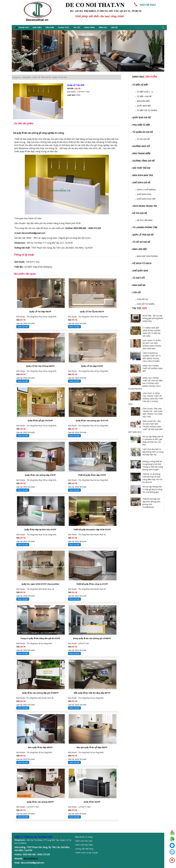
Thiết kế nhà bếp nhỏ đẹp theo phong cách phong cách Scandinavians (151, 503)
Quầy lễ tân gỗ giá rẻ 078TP (40, 421)
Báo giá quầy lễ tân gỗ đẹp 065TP (92, 747)
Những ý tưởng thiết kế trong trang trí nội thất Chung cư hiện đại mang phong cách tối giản (153, 465)
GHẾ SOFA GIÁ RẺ (141, 183)
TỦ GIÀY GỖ (138, 278)
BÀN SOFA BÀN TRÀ (142, 175)
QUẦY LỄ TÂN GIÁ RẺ (142, 235)
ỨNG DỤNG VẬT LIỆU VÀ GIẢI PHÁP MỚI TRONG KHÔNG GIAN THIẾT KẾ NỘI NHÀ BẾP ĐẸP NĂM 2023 (146, 427)
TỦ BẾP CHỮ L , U (145, 92)
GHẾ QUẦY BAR (140, 271)
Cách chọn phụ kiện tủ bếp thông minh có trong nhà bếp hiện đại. (153, 452)
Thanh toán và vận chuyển (86, 853)
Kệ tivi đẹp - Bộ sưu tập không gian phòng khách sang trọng (153, 318)
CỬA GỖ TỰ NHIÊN (146, 304)
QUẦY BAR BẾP (144, 106)
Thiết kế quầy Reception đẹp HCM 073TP (92, 530)
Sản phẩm (50, 28)
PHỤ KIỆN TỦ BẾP (141, 125)
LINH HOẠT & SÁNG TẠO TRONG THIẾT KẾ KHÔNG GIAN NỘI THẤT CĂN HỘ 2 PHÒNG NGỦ (146, 399)
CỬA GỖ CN (142, 299)
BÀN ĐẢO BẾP (143, 101)
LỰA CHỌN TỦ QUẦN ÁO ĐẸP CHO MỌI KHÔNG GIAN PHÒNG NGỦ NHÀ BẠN (152, 344)
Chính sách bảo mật (84, 841)
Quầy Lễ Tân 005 (76, 85)
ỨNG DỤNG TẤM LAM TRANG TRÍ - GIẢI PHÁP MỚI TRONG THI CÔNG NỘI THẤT (153, 413)
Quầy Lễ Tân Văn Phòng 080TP (40, 366)
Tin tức (77, 28)
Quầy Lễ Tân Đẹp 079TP (92, 366)
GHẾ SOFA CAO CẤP (146, 199)
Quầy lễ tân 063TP (92, 802)
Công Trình (89, 28)
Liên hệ (114, 28)
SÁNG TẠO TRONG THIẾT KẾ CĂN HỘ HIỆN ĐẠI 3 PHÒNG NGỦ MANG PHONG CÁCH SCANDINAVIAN (146, 383)
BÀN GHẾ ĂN (138, 285)
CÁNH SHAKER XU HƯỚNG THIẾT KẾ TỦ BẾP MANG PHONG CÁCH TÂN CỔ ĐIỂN (152, 357)
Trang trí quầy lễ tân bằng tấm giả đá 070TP (40, 638)
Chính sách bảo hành (84, 845)
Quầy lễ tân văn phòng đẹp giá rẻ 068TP (40, 693)
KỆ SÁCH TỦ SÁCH (141, 263)
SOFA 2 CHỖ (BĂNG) (146, 190)
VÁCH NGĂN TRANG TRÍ (144, 206)
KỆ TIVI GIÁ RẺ (139, 213)
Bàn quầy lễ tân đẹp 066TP (40, 747)
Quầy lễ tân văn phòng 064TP (40, 802)
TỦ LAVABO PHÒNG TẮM (144, 227)
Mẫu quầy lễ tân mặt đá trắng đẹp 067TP (92, 693)
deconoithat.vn (31, 859)
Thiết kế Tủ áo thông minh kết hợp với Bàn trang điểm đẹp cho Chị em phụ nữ (152, 478)
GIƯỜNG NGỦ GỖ (141, 146)
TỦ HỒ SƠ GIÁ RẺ (141, 242)
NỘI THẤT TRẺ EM (141, 168)
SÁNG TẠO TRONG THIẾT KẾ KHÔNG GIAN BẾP (152, 368)
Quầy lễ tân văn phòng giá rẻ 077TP (92, 421)
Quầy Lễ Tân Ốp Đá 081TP (92, 312)
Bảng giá (103, 28)
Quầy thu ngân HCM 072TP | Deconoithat (40, 584)
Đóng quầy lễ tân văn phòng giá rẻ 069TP (92, 638)
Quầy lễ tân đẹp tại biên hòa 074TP (40, 530)
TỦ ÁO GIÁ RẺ (143, 139)
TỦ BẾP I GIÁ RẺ (144, 96)
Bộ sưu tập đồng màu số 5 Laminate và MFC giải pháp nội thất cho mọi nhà (153, 441)
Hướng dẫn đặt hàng (84, 849)
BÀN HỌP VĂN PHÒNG (147, 256)
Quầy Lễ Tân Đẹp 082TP (40, 312)
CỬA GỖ (136, 292)
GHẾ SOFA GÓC (144, 194)
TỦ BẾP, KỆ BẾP (140, 85)
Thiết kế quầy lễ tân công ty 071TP (92, 584)
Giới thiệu (37, 28)
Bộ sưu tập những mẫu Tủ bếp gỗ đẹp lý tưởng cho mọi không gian (152, 489)
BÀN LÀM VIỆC (139, 249)
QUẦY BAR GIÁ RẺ (141, 118)
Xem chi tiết (23, 327)
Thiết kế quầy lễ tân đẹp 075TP (92, 475)
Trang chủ (22, 28)
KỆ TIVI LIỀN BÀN (145, 220)
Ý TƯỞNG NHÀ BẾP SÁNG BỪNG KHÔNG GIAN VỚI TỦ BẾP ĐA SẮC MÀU (152, 332)
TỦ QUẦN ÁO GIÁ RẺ (142, 132)
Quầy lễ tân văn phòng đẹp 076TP (40, 475)
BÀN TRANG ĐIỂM (141, 153)
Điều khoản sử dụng (84, 837)
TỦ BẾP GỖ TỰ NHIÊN (147, 110)
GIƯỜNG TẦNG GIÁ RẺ (143, 161)
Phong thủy (64, 28)
